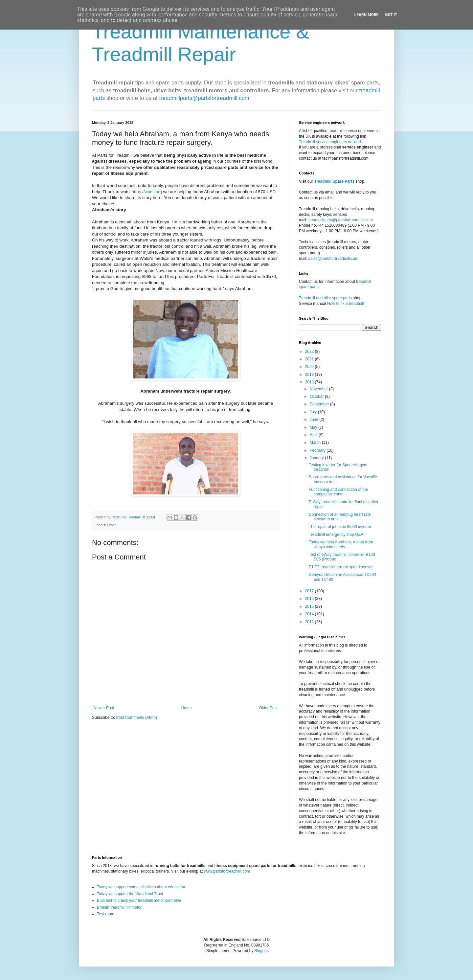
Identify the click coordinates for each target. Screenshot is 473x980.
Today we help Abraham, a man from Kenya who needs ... (341, 544)
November (319, 389)
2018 (310, 382)
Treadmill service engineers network (330, 142)
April (314, 435)
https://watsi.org (147, 192)
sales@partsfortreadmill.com (333, 259)
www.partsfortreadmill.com (227, 871)
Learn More (367, 15)
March (316, 443)
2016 (310, 599)
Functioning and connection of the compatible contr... (338, 492)
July (314, 412)
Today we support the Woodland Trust (130, 894)
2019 (310, 375)
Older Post (268, 708)
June (315, 420)
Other (112, 525)
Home (187, 708)
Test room (106, 914)
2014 (310, 614)
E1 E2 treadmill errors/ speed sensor (341, 567)
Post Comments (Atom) (136, 718)
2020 (310, 367)
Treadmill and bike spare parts (325, 298)
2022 (310, 352)
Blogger (261, 951)
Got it (391, 15)
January (317, 458)
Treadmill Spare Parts (334, 181)
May (314, 427)
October (317, 397)
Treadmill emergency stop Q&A (336, 535)
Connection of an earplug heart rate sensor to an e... (340, 517)
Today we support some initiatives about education (141, 887)
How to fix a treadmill (345, 304)
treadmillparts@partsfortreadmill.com (204, 98)
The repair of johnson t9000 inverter (340, 527)
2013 (310, 622)
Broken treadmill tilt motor (119, 907)
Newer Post (104, 708)
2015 (310, 606)
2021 (310, 359)
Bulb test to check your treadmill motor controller (139, 900)
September (320, 404)
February (318, 450)
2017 (310, 591)
